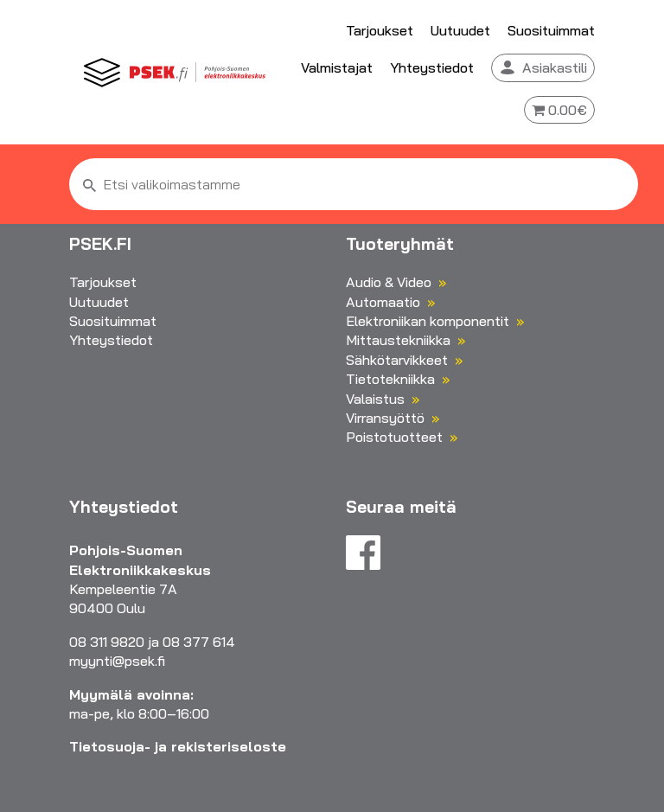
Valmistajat (337, 67)
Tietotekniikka (390, 379)
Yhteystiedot (432, 67)
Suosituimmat (551, 30)
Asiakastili (555, 67)
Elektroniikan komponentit (428, 321)
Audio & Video (389, 282)
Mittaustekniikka (398, 340)
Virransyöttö (385, 418)
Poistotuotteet (394, 437)
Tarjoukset (380, 30)
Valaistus (375, 399)
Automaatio (383, 302)
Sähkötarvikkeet (397, 360)
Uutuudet (460, 30)
